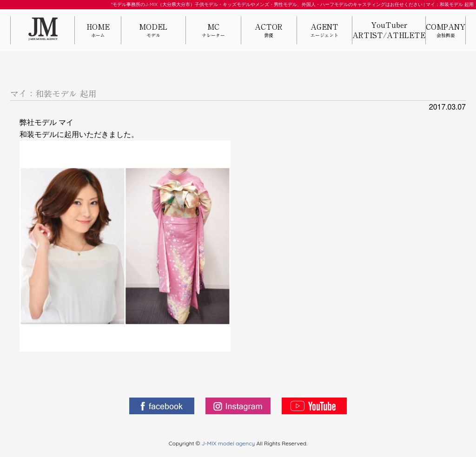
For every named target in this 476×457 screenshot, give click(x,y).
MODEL (153, 31)
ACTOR (269, 31)
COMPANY (446, 31)
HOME (98, 31)
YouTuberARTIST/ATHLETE (389, 30)
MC (213, 31)
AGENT (324, 31)
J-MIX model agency (229, 443)
